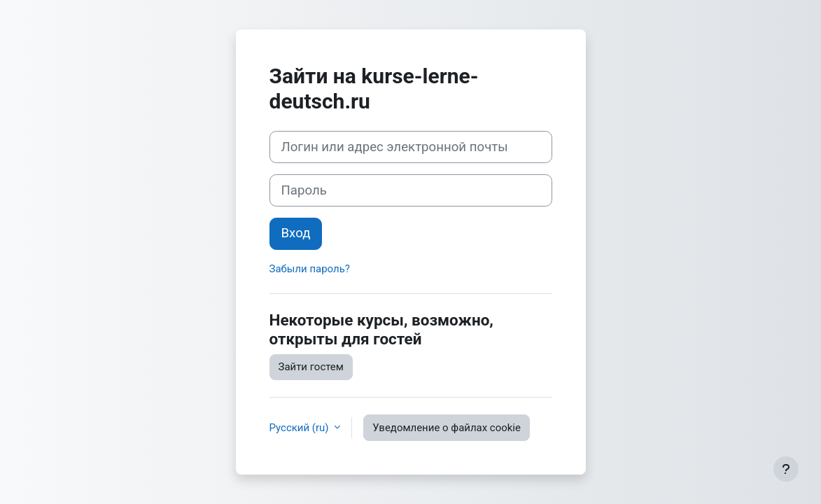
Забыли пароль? (310, 269)
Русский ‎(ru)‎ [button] (301, 428)
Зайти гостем (311, 367)
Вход (296, 233)
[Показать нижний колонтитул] (786, 469)
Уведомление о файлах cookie (447, 428)
